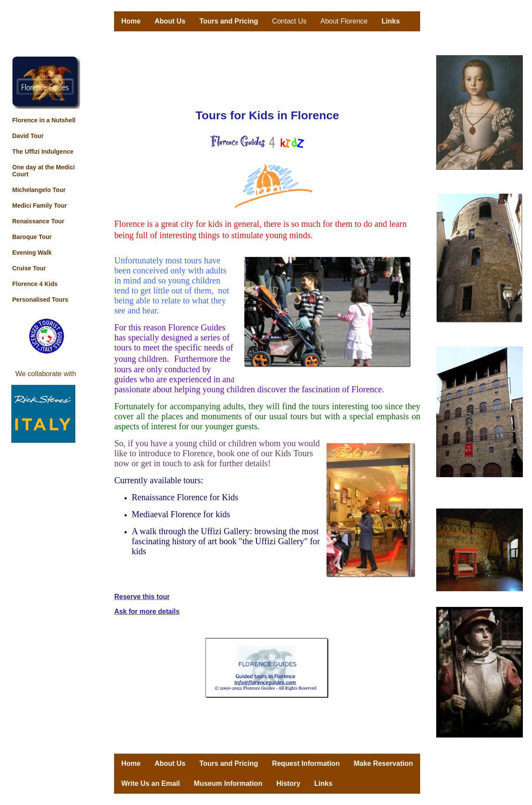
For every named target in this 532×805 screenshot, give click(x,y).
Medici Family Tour (40, 205)
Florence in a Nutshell (44, 120)
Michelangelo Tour (39, 190)
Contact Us (289, 21)
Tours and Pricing (229, 21)
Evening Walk (32, 253)
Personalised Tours (40, 300)
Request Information (306, 763)
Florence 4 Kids (35, 284)
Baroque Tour (32, 237)
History (288, 783)
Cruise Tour (29, 268)
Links (391, 21)
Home (131, 21)
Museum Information (228, 783)
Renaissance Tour (38, 221)
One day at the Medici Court (44, 171)
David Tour (28, 136)
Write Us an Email (150, 783)
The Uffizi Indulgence (43, 152)
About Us (170, 21)
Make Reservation (383, 763)
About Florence (344, 21)
